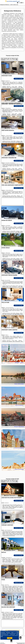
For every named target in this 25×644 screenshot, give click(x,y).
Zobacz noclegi (19, 79)
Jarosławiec (4, 540)
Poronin (3, 263)
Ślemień (3, 485)
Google (17, 632)
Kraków (3, 513)
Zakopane (3, 63)
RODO (2, 636)
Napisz (24, 643)
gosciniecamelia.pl (13, 1)
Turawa (3, 567)
